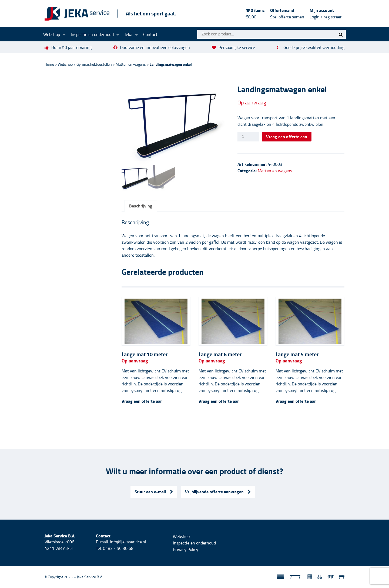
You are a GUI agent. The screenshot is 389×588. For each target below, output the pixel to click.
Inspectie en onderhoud (92, 34)
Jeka (128, 34)
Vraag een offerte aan (287, 136)
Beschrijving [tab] (141, 206)
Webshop (52, 34)
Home (49, 64)
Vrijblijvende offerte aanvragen (218, 492)
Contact (150, 34)
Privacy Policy (186, 550)
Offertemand (287, 14)
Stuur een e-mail (154, 492)
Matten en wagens (131, 64)
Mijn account (326, 14)
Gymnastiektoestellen (94, 64)
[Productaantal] (248, 137)
